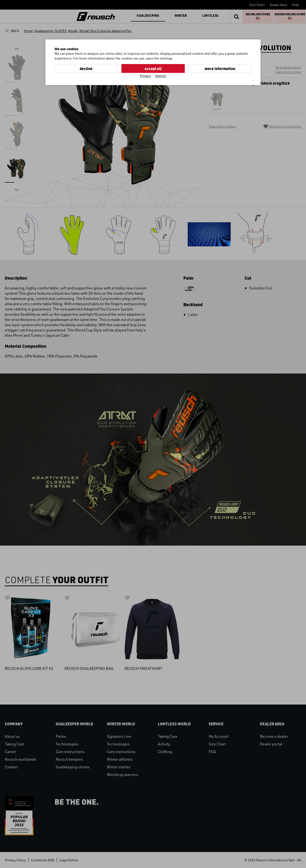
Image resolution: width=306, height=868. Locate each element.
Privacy (145, 76)
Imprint (161, 76)
